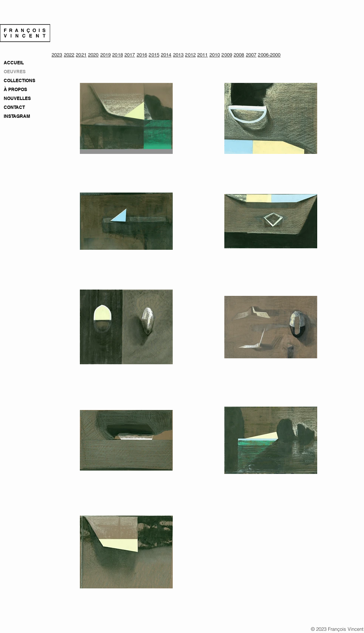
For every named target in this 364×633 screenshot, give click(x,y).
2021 (81, 55)
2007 (251, 55)
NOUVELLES (17, 98)
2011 (203, 55)
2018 (118, 55)
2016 (142, 55)
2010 (215, 55)
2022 (69, 55)
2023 (57, 55)
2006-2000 (269, 55)
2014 (166, 55)
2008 (239, 55)
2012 (190, 55)
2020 (93, 55)
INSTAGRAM (17, 116)
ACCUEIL (14, 63)
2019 (106, 55)
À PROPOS (15, 89)
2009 (227, 55)
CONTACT (14, 107)
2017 (130, 55)
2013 (178, 55)
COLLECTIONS (19, 80)
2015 (154, 55)
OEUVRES (15, 72)
